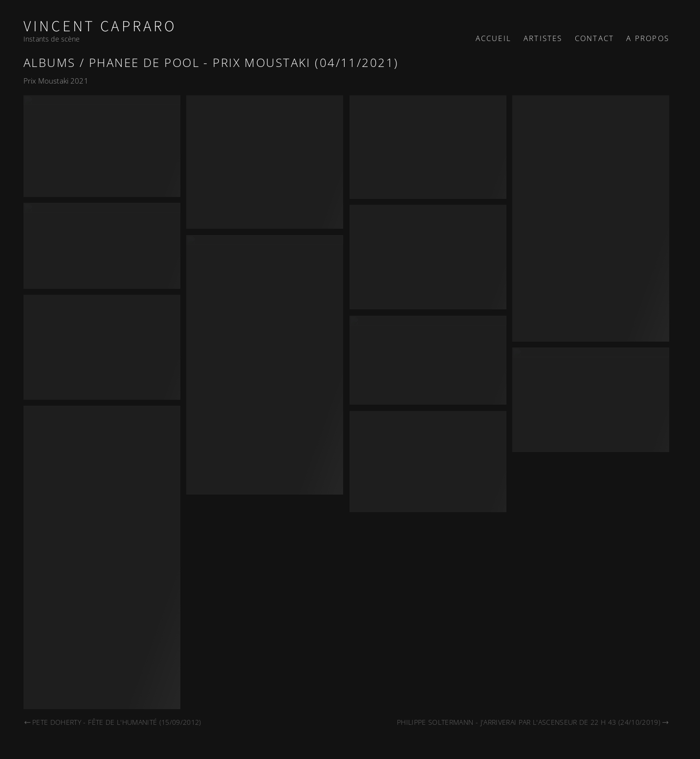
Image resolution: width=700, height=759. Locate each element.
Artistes (543, 38)
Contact (594, 38)
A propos (648, 38)
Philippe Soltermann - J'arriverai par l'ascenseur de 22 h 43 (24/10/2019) (533, 722)
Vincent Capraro (100, 27)
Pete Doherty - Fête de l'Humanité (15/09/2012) (112, 722)
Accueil (493, 38)
